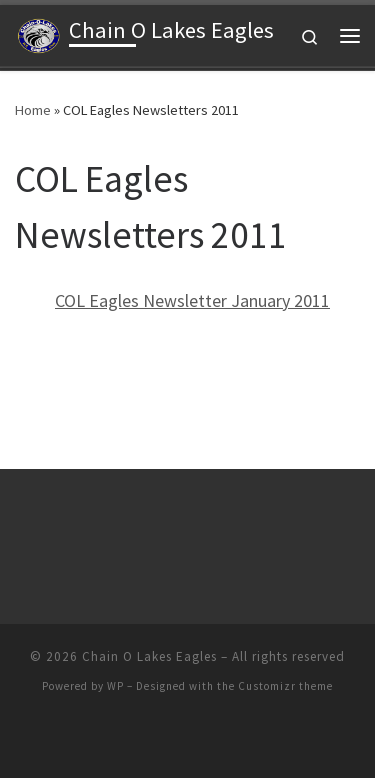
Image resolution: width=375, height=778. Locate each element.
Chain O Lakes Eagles (149, 656)
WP (115, 686)
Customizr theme (285, 686)
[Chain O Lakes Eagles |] (38, 33)
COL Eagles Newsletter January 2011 (192, 300)
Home (33, 110)
